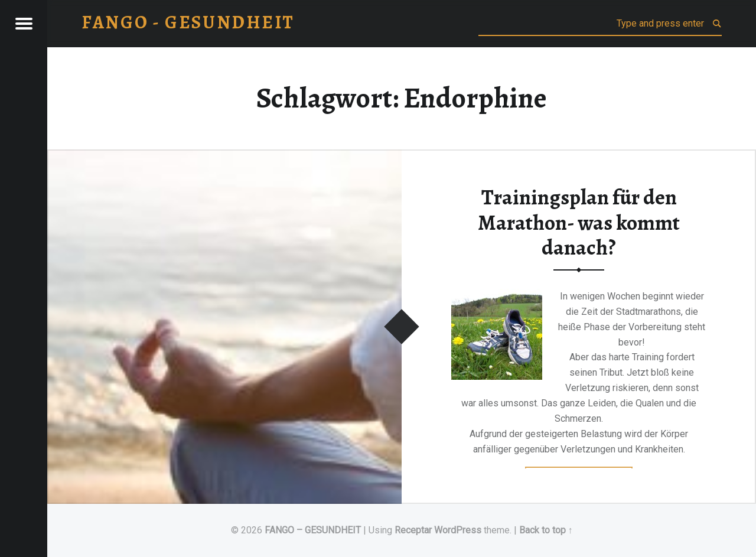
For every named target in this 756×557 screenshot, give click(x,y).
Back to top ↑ (546, 530)
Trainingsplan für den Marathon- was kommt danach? (579, 222)
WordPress (458, 530)
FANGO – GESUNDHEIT (313, 530)
